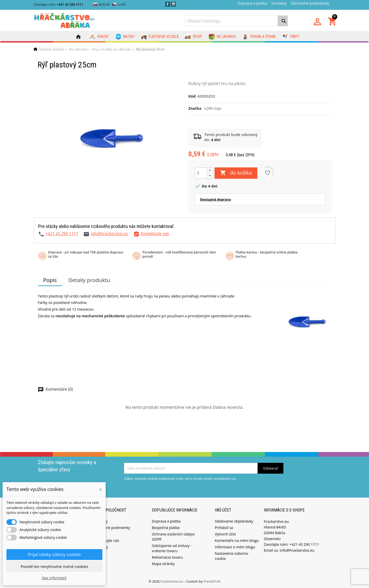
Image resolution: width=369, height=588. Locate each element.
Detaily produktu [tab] (89, 280)
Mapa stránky (163, 564)
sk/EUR (101, 4)
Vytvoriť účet (225, 534)
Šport (193, 37)
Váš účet (223, 510)
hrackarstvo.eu (173, 581)
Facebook (168, 4)
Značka (195, 108)
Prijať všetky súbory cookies (54, 555)
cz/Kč (119, 4)
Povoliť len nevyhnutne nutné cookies (54, 566)
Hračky (99, 37)
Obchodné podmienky (310, 3)
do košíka (236, 173)
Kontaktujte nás (106, 540)
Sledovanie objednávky (234, 521)
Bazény (125, 37)
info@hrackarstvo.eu (109, 234)
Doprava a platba (253, 3)
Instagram (173, 4)
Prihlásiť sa (224, 528)
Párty (291, 37)
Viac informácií (54, 578)
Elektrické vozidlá (160, 37)
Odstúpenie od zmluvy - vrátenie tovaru (172, 548)
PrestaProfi (212, 581)
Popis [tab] (50, 280)
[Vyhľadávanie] (236, 21)
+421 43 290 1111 (62, 234)
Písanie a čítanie (259, 37)
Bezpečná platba (166, 528)
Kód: (192, 96)
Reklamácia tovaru (167, 557)
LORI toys (213, 108)
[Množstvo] (201, 173)
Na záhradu (222, 37)
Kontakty (279, 3)
